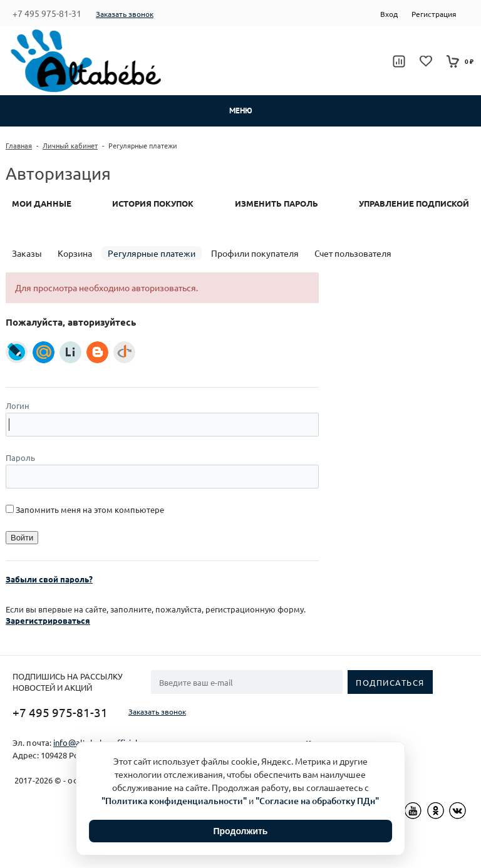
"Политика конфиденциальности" (174, 801)
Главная (19, 145)
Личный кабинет (70, 145)
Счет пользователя (353, 253)
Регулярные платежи (152, 253)
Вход (389, 14)
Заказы (27, 253)
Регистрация (434, 14)
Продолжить (241, 831)
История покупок (153, 203)
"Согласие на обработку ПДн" (317, 801)
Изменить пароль (277, 203)
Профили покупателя (255, 253)
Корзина (75, 253)
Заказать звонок (125, 14)
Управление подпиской (414, 203)
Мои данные (42, 203)
